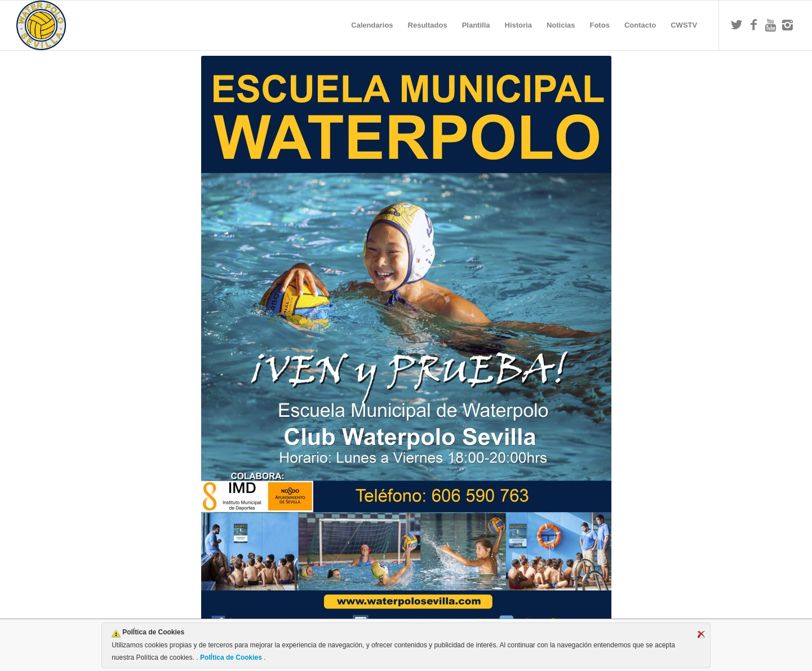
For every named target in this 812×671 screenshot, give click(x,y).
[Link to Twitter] (736, 25)
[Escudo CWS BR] (41, 25)
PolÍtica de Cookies (231, 657)
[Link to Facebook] (753, 25)
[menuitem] (372, 25)
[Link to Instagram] (787, 25)
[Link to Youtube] (770, 25)
